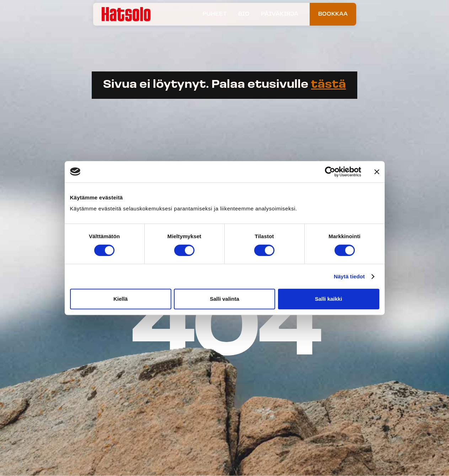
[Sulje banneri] (377, 172)
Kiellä (121, 299)
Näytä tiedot (349, 276)
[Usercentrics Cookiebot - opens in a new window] (330, 172)
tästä (328, 85)
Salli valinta (224, 299)
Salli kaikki (329, 299)
